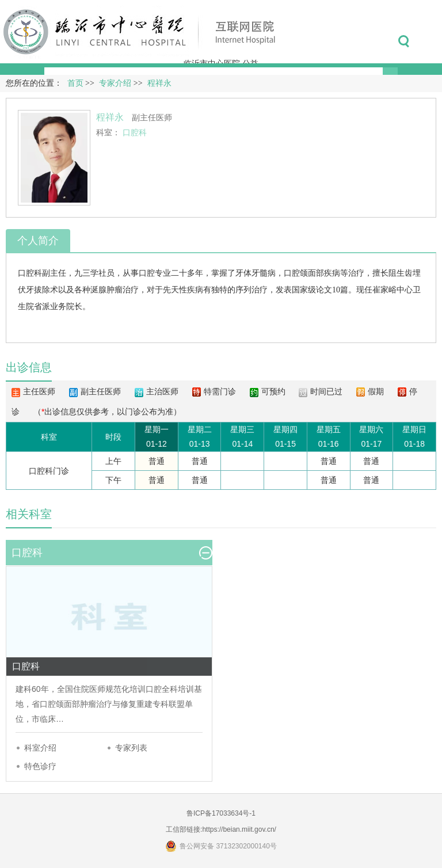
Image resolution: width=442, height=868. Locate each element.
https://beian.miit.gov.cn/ (239, 829)
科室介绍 (40, 748)
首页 (75, 83)
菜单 (430, 41)
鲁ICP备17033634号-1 (221, 813)
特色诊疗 (40, 766)
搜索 (404, 41)
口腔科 (30, 273)
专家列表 (131, 748)
